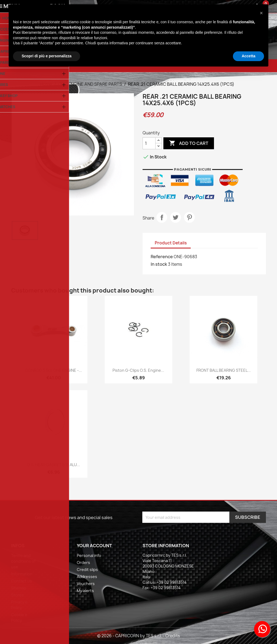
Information (22, 574)
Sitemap (19, 588)
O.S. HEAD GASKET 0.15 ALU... (54, 465)
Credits (173, 636)
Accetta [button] (248, 56)
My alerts (85, 591)
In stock (159, 264)
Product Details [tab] (171, 243)
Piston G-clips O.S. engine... (138, 370)
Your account (94, 546)
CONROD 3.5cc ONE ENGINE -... (54, 370)
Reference (162, 257)
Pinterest (189, 217)
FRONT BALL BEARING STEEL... (224, 370)
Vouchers (86, 584)
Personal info (89, 555)
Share (162, 217)
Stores (17, 595)
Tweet (176, 217)
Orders (83, 562)
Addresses (87, 577)
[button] (261, 13)
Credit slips (87, 570)
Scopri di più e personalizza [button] (47, 56)
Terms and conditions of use (23, 561)
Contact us (22, 581)
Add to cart (189, 143)
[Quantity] (149, 143)
